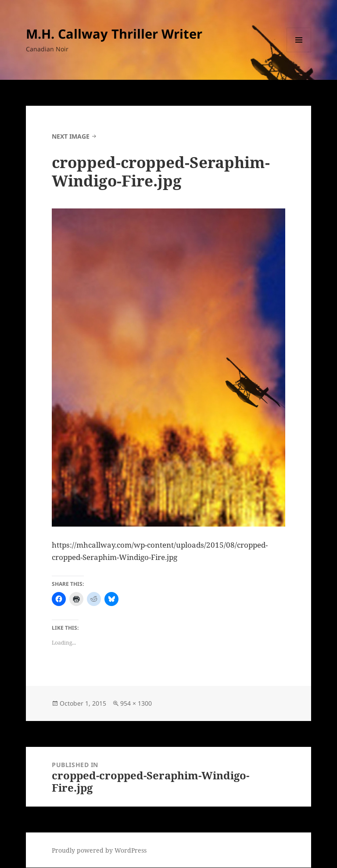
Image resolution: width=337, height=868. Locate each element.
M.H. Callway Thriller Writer (114, 34)
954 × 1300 (136, 703)
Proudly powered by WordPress (99, 850)
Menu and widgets (299, 52)
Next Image (71, 136)
